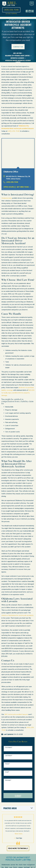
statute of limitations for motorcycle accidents (17, 615)
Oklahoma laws (7, 198)
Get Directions (24, 187)
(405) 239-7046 (14, 131)
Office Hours (10, 187)
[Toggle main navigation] (32, 4)
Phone (7, 764)
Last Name (9, 756)
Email (7, 772)
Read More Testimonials (18, 848)
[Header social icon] (27, 11)
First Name (9, 747)
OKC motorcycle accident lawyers (16, 714)
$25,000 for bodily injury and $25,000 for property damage (18, 393)
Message (8, 780)
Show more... (19, 834)
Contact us (18, 47)
